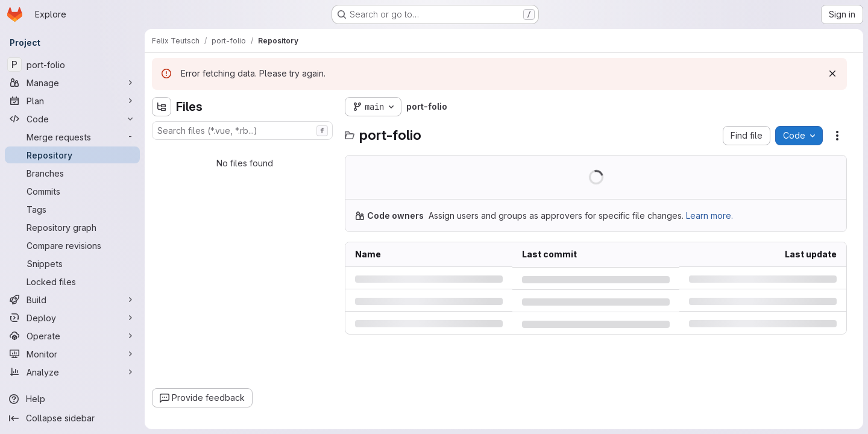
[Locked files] (72, 281)
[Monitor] (72, 354)
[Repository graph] (72, 227)
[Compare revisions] (72, 245)
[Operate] (72, 336)
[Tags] (72, 209)
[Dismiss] (832, 74)
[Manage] (72, 83)
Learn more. (709, 215)
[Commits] (72, 191)
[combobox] (242, 131)
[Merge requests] (72, 137)
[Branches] (72, 173)
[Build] (72, 300)
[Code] (72, 119)
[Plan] (72, 101)
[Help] (72, 399)
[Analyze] (72, 372)
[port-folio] (72, 64)
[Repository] (72, 155)
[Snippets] (72, 263)
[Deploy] (72, 318)
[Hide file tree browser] (162, 107)
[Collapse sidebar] (72, 418)
